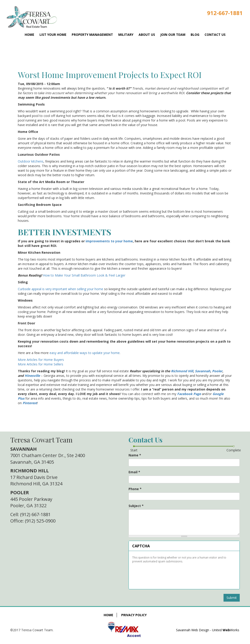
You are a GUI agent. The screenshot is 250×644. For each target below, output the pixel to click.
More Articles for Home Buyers (41, 360)
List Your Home (53, 35)
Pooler (217, 371)
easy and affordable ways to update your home (85, 353)
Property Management (92, 35)
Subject (136, 506)
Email (134, 472)
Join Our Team (173, 35)
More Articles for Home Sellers (41, 364)
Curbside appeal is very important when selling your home (61, 289)
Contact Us (215, 35)
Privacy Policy (134, 615)
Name (135, 455)
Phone (135, 489)
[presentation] (167, 574)
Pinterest (30, 403)
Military (126, 35)
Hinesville (32, 376)
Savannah (203, 371)
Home (29, 35)
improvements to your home (109, 241)
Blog (195, 35)
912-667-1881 (225, 13)
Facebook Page (189, 394)
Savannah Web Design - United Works (208, 630)
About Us (147, 35)
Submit (232, 598)
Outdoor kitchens (31, 161)
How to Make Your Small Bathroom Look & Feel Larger (84, 275)
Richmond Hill (182, 371)
